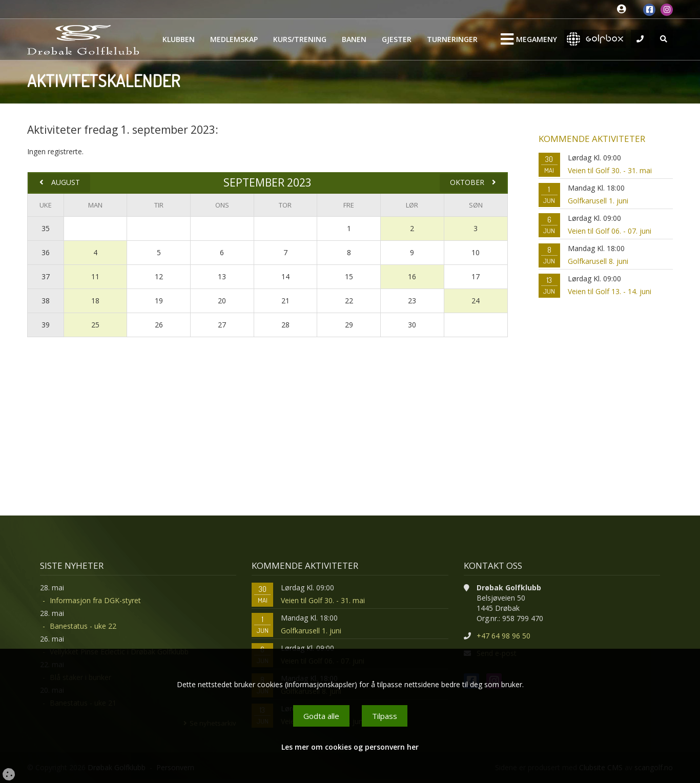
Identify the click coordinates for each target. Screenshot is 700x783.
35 (46, 228)
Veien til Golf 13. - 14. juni (610, 291)
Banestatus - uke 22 (83, 626)
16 (412, 276)
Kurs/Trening (300, 39)
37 (46, 276)
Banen (354, 39)
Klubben (179, 39)
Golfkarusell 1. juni (598, 201)
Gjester (397, 39)
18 (95, 301)
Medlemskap (234, 39)
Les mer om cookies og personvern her (350, 747)
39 (46, 325)
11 (95, 276)
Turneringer (452, 39)
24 (476, 301)
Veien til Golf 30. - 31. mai (610, 170)
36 (46, 252)
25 (95, 325)
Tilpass (385, 716)
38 (46, 301)
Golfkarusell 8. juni (598, 261)
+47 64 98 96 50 (503, 636)
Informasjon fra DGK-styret (95, 600)
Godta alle (321, 716)
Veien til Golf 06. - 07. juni (610, 231)
